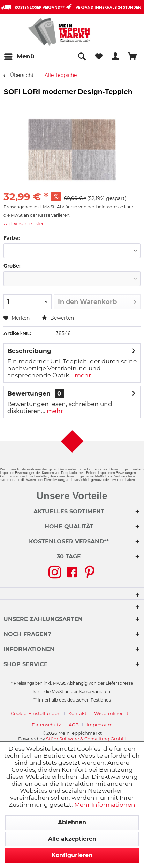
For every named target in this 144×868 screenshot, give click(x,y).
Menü (19, 55)
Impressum (100, 725)
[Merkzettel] (99, 57)
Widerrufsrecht (111, 713)
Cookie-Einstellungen (36, 713)
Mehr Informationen (105, 805)
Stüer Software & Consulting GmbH (86, 739)
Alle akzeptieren (72, 839)
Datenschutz (46, 725)
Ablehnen (72, 822)
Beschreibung (29, 351)
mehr (82, 375)
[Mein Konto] (116, 57)
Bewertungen (29, 393)
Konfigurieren (72, 855)
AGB (74, 725)
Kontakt (77, 713)
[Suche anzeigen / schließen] (82, 57)
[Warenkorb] (133, 57)
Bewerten (58, 318)
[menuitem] (19, 57)
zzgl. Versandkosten (24, 224)
